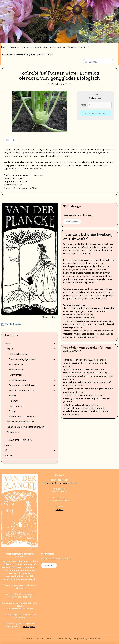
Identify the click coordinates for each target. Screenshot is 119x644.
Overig (12, 411)
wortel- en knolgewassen (32, 390)
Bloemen (83, 47)
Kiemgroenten (16, 364)
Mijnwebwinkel (94, 638)
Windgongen (13, 432)
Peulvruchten (32, 375)
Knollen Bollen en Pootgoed (21, 416)
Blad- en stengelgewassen (34, 47)
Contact (49, 54)
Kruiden (72, 47)
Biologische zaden (18, 354)
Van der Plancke (11, 324)
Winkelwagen (72, 222)
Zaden (31, 349)
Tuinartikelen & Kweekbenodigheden (19, 54)
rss (55, 638)
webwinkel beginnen (67, 638)
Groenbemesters (17, 406)
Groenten (14, 47)
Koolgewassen (16, 370)
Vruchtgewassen (58, 47)
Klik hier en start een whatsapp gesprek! (59, 483)
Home (4, 47)
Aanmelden (49, 565)
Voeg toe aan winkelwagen (95, 113)
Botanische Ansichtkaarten (20, 422)
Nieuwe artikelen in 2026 (19, 440)
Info (41, 54)
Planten (8, 445)
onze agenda (29, 627)
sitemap (49, 638)
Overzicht (11, 140)
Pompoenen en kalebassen (32, 385)
